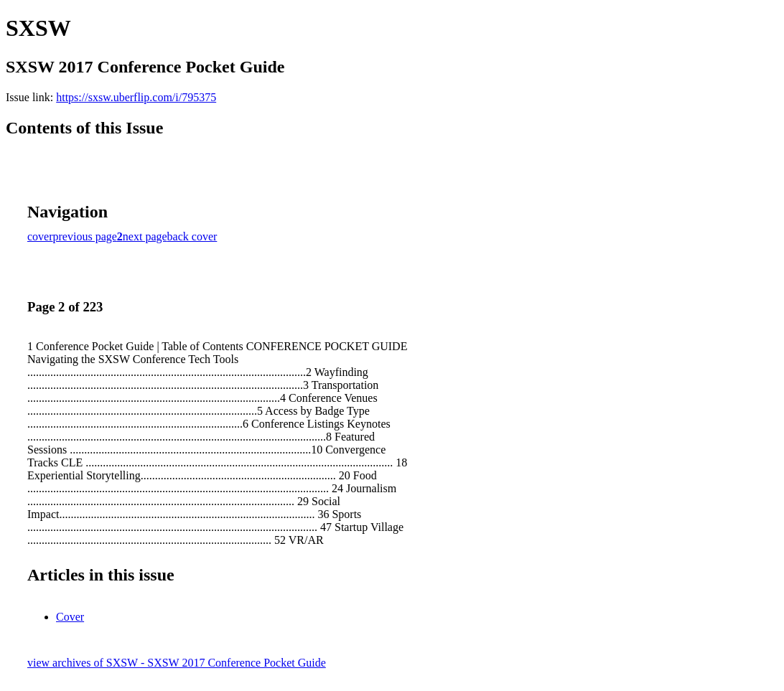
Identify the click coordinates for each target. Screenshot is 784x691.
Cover (70, 617)
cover (40, 236)
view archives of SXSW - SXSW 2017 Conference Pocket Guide (177, 663)
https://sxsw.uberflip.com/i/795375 (136, 97)
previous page (85, 236)
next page (145, 236)
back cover (192, 236)
